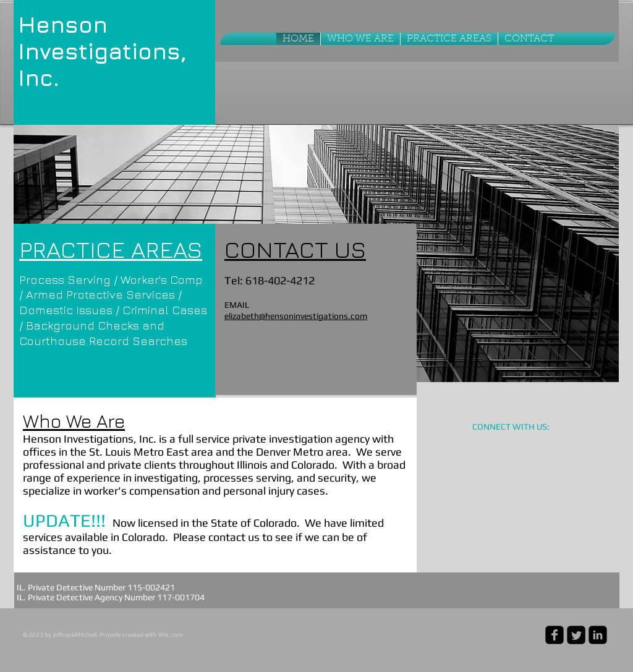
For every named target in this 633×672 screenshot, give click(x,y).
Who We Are (74, 421)
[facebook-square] (554, 635)
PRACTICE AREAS (111, 249)
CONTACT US (295, 249)
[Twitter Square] (576, 635)
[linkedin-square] (598, 635)
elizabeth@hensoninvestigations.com (296, 316)
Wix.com (171, 635)
